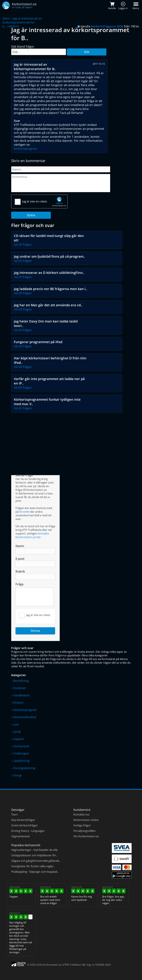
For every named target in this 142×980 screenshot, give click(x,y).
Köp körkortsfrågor (23, 820)
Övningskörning (24, 768)
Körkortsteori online (86, 820)
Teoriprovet (21, 746)
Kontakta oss (81, 814)
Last (16, 724)
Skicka (35, 631)
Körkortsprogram (25, 710)
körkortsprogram (26, 149)
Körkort (18, 703)
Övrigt (17, 775)
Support (19, 739)
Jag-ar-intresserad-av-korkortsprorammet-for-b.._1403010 (23, 22)
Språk (17, 732)
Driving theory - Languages (28, 831)
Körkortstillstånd (25, 717)
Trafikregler (21, 753)
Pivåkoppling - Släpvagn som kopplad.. (35, 872)
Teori (14, 814)
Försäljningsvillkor (85, 831)
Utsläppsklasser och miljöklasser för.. (34, 855)
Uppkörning (21, 761)
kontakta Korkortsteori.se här (32, 535)
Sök (87, 52)
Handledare (21, 695)
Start (6, 18)
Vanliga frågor (82, 825)
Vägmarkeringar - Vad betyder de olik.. (35, 850)
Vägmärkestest (21, 836)
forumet (24, 512)
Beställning (21, 681)
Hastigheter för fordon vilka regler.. (33, 866)
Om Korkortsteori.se (86, 836)
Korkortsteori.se (52, 965)
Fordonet (19, 688)
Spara (31, 215)
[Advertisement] (71, 439)
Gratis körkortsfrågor (24, 825)
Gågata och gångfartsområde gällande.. (36, 861)
